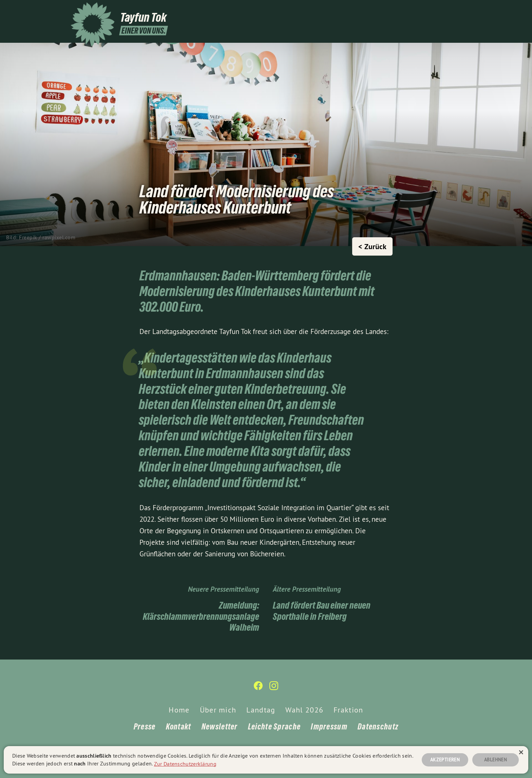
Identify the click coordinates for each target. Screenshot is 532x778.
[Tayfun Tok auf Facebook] (448, 9)
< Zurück (372, 246)
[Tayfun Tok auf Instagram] (458, 9)
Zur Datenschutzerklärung (185, 763)
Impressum (329, 727)
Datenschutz (378, 727)
